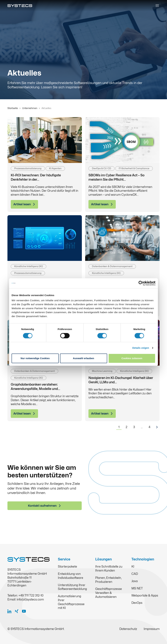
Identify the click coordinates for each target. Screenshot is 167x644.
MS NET (137, 588)
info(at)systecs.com (30, 599)
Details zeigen (141, 348)
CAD (135, 574)
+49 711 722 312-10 (31, 595)
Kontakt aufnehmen (42, 506)
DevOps (137, 603)
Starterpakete (67, 566)
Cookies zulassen (132, 358)
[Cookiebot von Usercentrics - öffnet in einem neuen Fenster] (141, 283)
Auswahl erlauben (83, 358)
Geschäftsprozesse (109, 589)
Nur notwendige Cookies (35, 358)
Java (135, 581)
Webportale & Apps (145, 595)
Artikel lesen (22, 204)
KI (133, 566)
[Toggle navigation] (157, 6)
